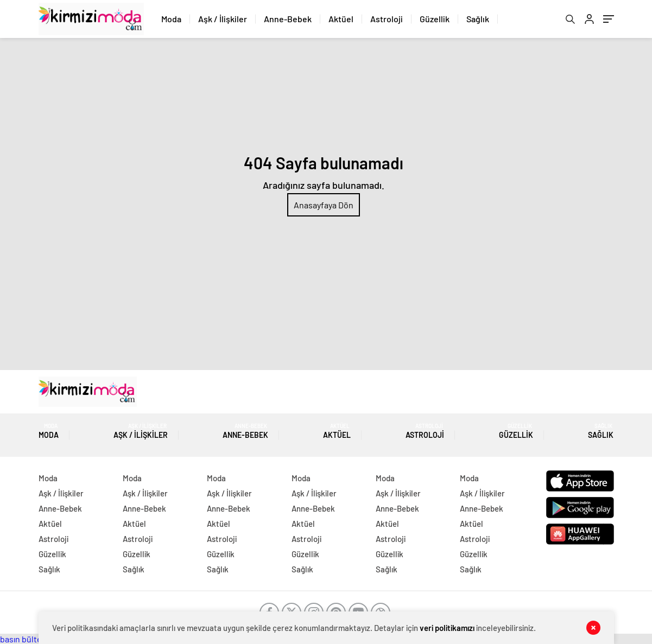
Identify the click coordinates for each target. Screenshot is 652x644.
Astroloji (387, 19)
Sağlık (478, 19)
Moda (171, 19)
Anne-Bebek (288, 19)
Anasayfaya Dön (324, 205)
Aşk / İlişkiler (223, 19)
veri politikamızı (447, 628)
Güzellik (435, 19)
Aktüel (341, 19)
